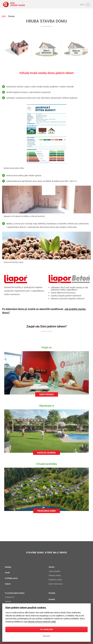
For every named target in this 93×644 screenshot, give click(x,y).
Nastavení (47, 636)
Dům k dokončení (56, 584)
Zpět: (4, 16)
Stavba (11, 16)
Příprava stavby (55, 575)
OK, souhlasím (47, 629)
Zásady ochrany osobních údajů (42, 621)
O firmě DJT (10, 597)
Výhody (8, 601)
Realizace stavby (55, 580)
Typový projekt (54, 571)
